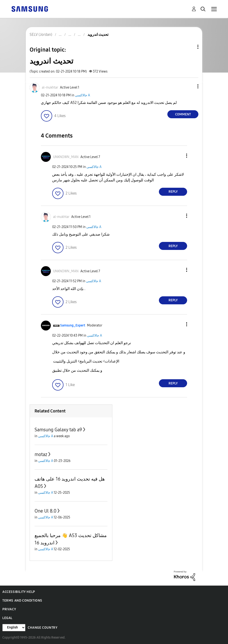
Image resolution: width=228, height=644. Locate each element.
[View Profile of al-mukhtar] (50, 88)
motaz (41, 454)
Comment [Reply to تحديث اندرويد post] (183, 114)
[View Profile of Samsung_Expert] (73, 325)
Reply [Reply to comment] (173, 192)
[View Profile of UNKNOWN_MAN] (66, 157)
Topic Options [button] (190, 47)
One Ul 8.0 (45, 511)
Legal (7, 618)
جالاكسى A (83, 95)
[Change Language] (14, 628)
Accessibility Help (19, 592)
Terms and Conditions (22, 601)
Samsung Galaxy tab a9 (58, 430)
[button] (190, 86)
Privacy (9, 609)
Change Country (43, 628)
